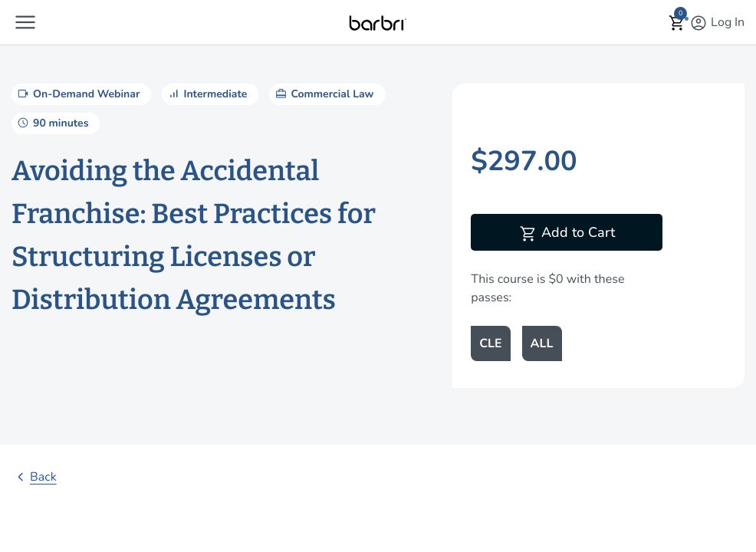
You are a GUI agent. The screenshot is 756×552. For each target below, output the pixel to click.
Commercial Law (323, 94)
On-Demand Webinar (77, 94)
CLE (490, 343)
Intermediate (206, 94)
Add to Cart (567, 234)
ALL (542, 343)
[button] (25, 22)
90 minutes (52, 123)
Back (34, 477)
